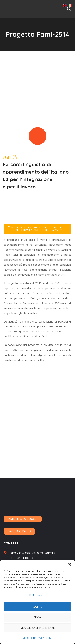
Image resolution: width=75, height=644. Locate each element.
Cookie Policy (29, 638)
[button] (70, 564)
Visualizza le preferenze (38, 628)
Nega (37, 617)
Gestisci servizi (37, 595)
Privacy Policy (44, 638)
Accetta (37, 607)
